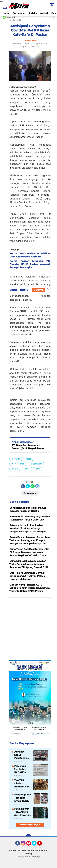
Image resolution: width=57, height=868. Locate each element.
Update (39, 290)
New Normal (18, 464)
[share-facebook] (23, 486)
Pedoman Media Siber (38, 850)
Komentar (30, 493)
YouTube (42, 845)
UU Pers (22, 850)
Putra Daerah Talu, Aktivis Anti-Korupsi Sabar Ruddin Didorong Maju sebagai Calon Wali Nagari (22, 812)
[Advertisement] (28, 629)
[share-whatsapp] (33, 486)
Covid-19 (16, 459)
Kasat (28, 459)
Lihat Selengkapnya (30, 825)
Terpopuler (19, 13)
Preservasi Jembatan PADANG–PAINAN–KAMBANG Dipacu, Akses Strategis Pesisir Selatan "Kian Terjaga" (22, 769)
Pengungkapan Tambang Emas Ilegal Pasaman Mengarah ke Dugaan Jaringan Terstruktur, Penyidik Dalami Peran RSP (22, 798)
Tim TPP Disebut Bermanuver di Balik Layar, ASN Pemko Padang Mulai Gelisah (22, 784)
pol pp (15, 469)
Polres (27, 469)
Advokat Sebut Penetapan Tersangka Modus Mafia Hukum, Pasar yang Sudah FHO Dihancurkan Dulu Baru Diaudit (22, 755)
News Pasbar (36, 464)
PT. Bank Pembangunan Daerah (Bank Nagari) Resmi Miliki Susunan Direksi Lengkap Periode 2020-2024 (30, 447)
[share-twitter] (28, 486)
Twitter (35, 845)
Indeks (33, 13)
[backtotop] (29, 837)
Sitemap (29, 854)
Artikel (44, 13)
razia (38, 469)
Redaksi (13, 850)
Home (6, 13)
